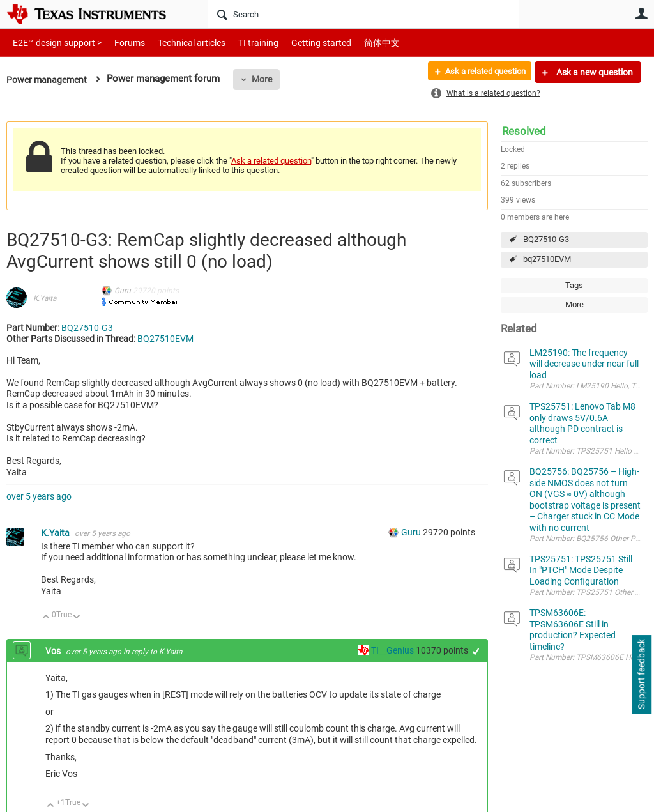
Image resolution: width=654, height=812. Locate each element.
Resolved (524, 131)
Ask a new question (594, 72)
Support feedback (641, 675)
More (266, 79)
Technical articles (178, 42)
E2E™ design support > (53, 42)
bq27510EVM (547, 259)
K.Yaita (45, 298)
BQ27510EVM (165, 339)
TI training (241, 42)
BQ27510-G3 (546, 239)
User (641, 13)
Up (46, 617)
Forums (120, 42)
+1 (476, 651)
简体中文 (355, 42)
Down (77, 617)
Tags (574, 285)
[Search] (363, 14)
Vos (54, 651)
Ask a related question (479, 72)
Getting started (299, 42)
